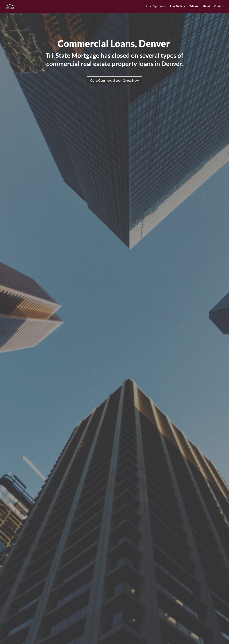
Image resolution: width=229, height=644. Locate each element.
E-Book (194, 7)
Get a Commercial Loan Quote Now (114, 80)
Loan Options (155, 7)
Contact (219, 7)
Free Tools (176, 7)
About (206, 7)
